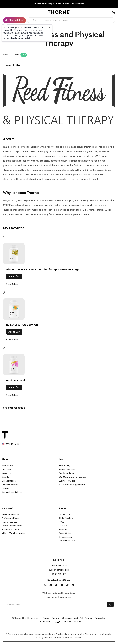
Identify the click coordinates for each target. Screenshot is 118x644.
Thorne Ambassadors (12, 526)
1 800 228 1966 (59, 574)
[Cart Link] (113, 13)
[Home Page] (59, 13)
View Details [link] (12, 284)
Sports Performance (11, 530)
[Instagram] (45, 585)
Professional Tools (10, 518)
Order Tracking (66, 518)
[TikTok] (67, 585)
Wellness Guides (67, 481)
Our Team (6, 469)
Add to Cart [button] (14, 276)
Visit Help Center (59, 565)
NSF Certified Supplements (72, 485)
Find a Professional (11, 514)
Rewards (63, 530)
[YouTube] (62, 585)
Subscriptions (66, 537)
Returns (63, 526)
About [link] (16, 55)
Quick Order (65, 533)
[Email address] (55, 605)
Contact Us (65, 514)
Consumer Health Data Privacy (77, 618)
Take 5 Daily (65, 466)
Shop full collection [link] (14, 408)
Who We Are (7, 466)
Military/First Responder (13, 533)
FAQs (62, 522)
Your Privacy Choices (68, 621)
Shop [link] (6, 55)
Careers (6, 488)
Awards (5, 477)
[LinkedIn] (73, 585)
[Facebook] (51, 585)
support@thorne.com (59, 570)
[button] (5, 12)
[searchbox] (71, 20)
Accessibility (46, 621)
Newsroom (7, 473)
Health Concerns (67, 469)
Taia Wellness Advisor (12, 492)
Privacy (56, 618)
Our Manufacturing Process (72, 477)
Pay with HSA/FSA (68, 541)
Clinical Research (10, 485)
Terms (46, 618)
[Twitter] (56, 585)
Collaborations (9, 481)
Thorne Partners (9, 522)
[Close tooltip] (50, 27)
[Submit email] (110, 604)
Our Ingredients (67, 473)
